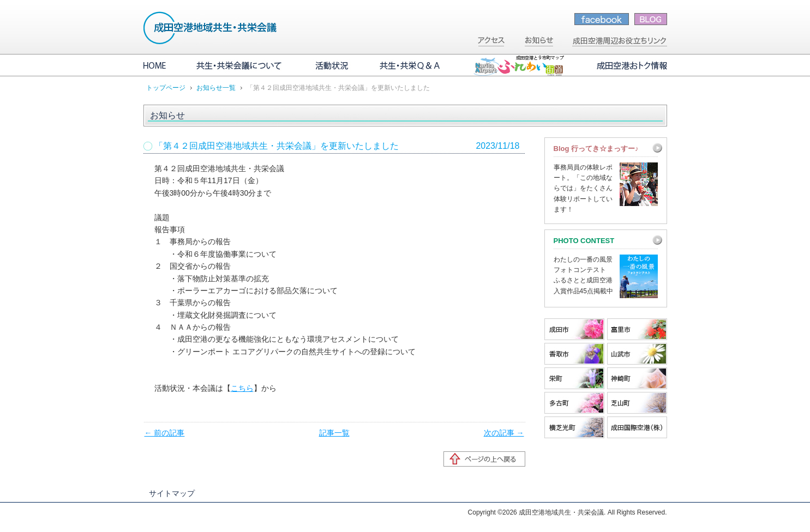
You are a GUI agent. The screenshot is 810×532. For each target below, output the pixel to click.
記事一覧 (334, 433)
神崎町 (637, 378)
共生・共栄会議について (240, 65)
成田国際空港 (637, 427)
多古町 (574, 403)
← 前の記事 (165, 433)
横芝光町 (574, 427)
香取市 (574, 354)
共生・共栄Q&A (411, 65)
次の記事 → (504, 433)
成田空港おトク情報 (623, 65)
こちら (242, 388)
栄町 (574, 378)
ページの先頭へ (484, 459)
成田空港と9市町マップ (518, 65)
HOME (163, 65)
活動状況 (332, 65)
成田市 (574, 329)
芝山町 (637, 403)
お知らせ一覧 (216, 88)
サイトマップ (172, 493)
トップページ (166, 88)
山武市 (637, 354)
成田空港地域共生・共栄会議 (210, 28)
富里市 (637, 329)
